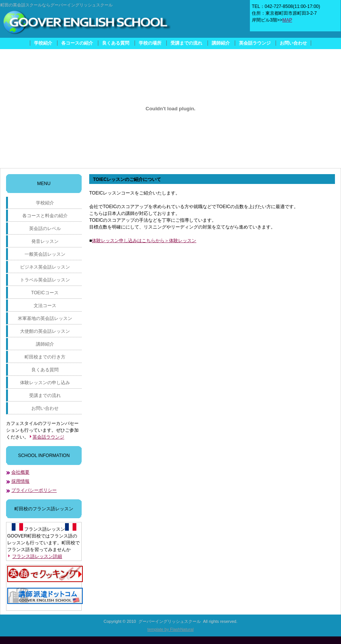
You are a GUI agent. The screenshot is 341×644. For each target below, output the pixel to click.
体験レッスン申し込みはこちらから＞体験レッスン (144, 241)
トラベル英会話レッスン (45, 280)
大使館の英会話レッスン (45, 331)
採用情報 (20, 481)
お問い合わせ (293, 43)
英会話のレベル (45, 229)
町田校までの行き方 (45, 357)
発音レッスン (45, 241)
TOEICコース (45, 293)
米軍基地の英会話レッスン (45, 318)
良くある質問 (116, 43)
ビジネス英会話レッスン (45, 267)
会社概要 (20, 472)
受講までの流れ (186, 43)
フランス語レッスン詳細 (37, 556)
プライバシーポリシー (34, 490)
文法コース (45, 306)
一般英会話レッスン (45, 254)
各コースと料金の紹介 (45, 216)
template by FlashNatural (170, 629)
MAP (287, 20)
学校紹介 (43, 43)
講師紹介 (221, 43)
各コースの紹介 (77, 43)
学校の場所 (150, 43)
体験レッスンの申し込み (45, 383)
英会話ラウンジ (255, 43)
